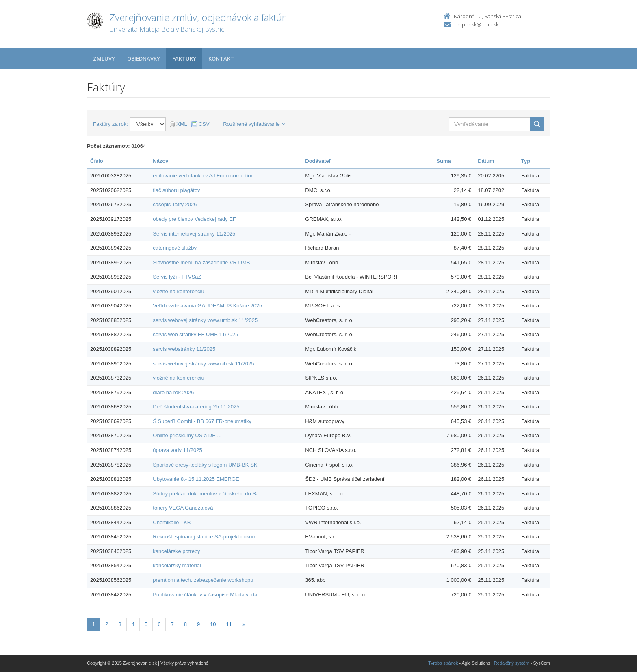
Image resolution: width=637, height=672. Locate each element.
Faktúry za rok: (110, 124)
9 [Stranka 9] (198, 624)
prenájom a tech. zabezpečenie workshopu (203, 580)
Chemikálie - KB (172, 522)
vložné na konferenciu (178, 291)
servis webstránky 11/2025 (184, 349)
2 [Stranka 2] (107, 624)
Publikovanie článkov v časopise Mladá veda (205, 595)
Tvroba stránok (443, 663)
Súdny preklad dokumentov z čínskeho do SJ (206, 494)
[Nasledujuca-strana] (244, 625)
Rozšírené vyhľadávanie (254, 124)
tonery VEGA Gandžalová (183, 508)
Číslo (97, 161)
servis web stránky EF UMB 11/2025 (195, 334)
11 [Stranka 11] (229, 624)
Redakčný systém (512, 663)
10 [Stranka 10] (213, 624)
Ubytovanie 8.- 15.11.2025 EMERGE (196, 479)
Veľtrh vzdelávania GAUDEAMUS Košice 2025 (207, 306)
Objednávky (144, 58)
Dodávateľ (318, 161)
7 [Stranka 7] (172, 624)
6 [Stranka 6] (159, 624)
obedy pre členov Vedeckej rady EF (194, 219)
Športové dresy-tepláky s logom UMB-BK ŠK (205, 465)
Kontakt (221, 58)
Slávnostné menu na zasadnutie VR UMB (201, 263)
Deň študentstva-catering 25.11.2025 (196, 407)
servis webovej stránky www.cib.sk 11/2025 (203, 364)
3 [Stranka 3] (120, 624)
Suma (443, 161)
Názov (160, 161)
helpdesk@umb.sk (476, 24)
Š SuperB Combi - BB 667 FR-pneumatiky (202, 421)
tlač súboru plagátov (176, 190)
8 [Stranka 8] (185, 624)
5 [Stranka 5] (146, 624)
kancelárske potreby (176, 551)
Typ (526, 161)
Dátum (486, 161)
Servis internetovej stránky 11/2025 (194, 234)
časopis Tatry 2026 (175, 204)
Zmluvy (104, 58)
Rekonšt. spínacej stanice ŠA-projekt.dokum (205, 537)
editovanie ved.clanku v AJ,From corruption (203, 176)
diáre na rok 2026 (173, 392)
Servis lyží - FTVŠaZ (177, 277)
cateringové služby (175, 248)
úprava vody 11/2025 (177, 450)
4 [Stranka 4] (133, 624)
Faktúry (184, 58)
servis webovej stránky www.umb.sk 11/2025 (205, 320)
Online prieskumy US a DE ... (187, 435)
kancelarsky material (177, 565)
